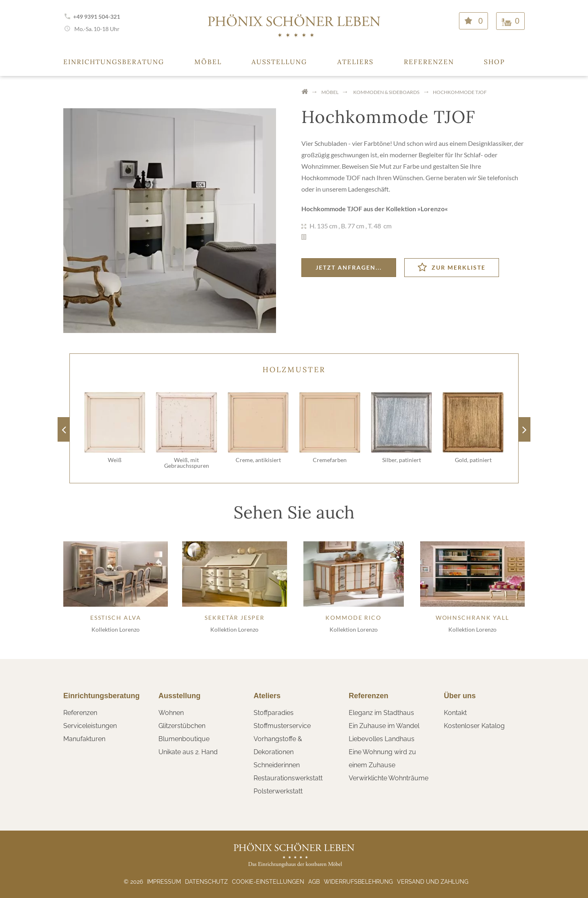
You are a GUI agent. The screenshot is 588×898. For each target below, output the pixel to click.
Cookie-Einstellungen (268, 882)
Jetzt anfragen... (349, 267)
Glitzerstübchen (182, 726)
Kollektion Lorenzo (116, 629)
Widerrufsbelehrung (358, 882)
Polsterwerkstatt (278, 791)
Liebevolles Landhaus (382, 739)
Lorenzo (433, 209)
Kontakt (455, 713)
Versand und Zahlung (433, 882)
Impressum (164, 882)
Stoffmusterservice (282, 726)
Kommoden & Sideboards (386, 92)
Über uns (460, 696)
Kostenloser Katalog (474, 726)
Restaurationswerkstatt (288, 778)
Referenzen (429, 62)
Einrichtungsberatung (114, 62)
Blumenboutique (184, 739)
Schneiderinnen (277, 765)
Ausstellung (279, 62)
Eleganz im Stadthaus (381, 713)
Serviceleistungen (90, 726)
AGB (314, 882)
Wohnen (171, 713)
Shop (494, 62)
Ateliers (355, 62)
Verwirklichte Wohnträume (389, 778)
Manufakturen (84, 739)
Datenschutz (206, 882)
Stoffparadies (274, 713)
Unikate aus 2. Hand (188, 752)
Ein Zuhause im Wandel (384, 726)
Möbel (208, 62)
